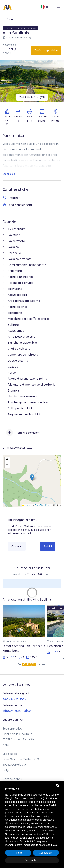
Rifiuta (18, 853)
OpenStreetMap (42, 505)
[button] (32, 477)
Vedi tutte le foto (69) (32, 97)
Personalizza (32, 860)
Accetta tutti (46, 853)
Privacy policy (12, 779)
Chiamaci (17, 546)
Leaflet (27, 505)
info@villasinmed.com (18, 711)
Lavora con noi (13, 720)
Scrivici (48, 546)
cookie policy (42, 816)
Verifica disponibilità (46, 50)
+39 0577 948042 (15, 699)
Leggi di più (9, 174)
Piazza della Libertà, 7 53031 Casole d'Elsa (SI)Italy (18, 739)
